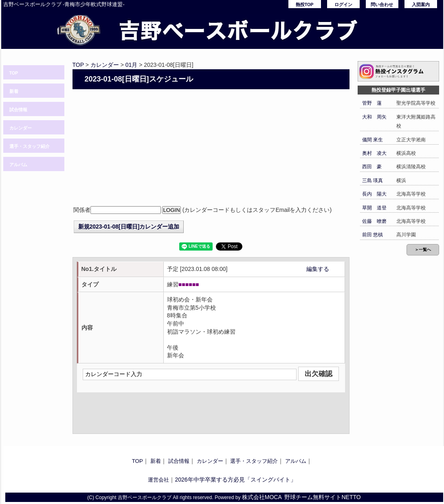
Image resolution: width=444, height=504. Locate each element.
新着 (14, 91)
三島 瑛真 (373, 180)
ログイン (343, 4)
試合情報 (18, 110)
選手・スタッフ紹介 (30, 146)
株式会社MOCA (262, 497)
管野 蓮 (372, 103)
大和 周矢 (374, 117)
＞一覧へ (423, 250)
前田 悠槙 (373, 235)
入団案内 (421, 4)
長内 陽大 (374, 194)
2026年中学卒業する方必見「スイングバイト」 (235, 480)
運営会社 (158, 480)
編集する (318, 269)
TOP (14, 73)
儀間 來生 (373, 140)
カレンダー (21, 128)
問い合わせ (382, 4)
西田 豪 (372, 167)
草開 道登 (374, 208)
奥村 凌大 (374, 153)
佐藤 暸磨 (374, 221)
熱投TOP (305, 4)
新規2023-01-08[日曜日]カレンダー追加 (129, 227)
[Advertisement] (211, 148)
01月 (132, 65)
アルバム (18, 165)
